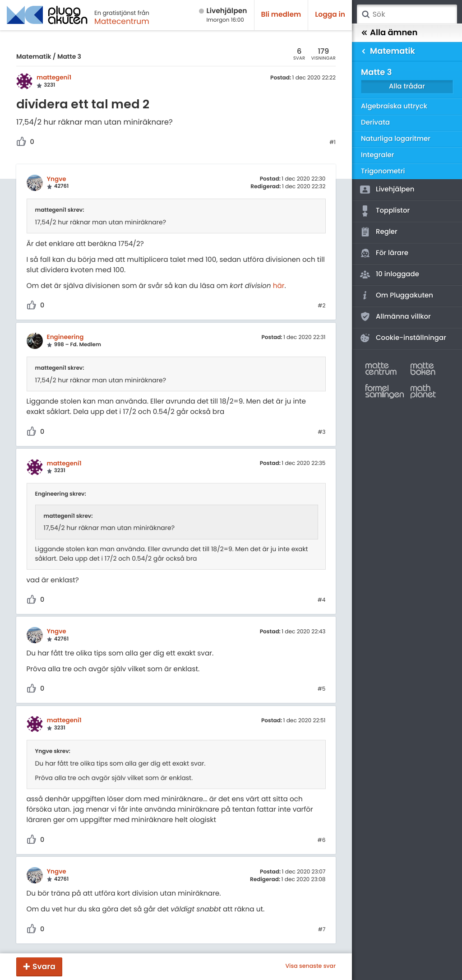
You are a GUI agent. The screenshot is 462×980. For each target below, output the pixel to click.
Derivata (375, 123)
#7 (322, 930)
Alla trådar (407, 86)
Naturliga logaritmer (396, 139)
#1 (333, 143)
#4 (322, 600)
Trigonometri (383, 171)
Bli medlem (281, 15)
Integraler (378, 155)
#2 (321, 306)
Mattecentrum (122, 21)
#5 (322, 689)
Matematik (34, 56)
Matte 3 (69, 56)
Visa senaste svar (310, 966)
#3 (321, 432)
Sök (365, 14)
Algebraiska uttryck (394, 106)
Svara (44, 966)
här (279, 286)
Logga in (330, 15)
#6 (322, 841)
